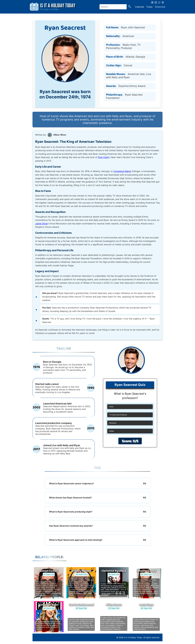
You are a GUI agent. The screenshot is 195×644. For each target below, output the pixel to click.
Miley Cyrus (114, 605)
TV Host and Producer (118, 415)
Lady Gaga (146, 605)
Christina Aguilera (114, 571)
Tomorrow (160, 7)
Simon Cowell (49, 571)
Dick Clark (103, 157)
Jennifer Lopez (146, 571)
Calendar (140, 7)
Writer (112, 431)
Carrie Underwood (81, 605)
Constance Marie (122, 171)
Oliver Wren (60, 135)
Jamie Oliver (42, 224)
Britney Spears (81, 571)
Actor (111, 407)
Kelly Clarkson (49, 605)
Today (149, 7)
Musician (113, 423)
